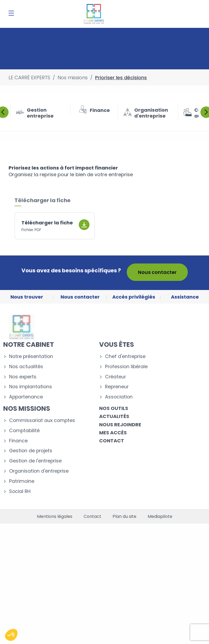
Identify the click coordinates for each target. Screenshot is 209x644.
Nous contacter (157, 272)
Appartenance (26, 397)
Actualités (114, 416)
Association (119, 397)
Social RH (20, 492)
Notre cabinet (29, 344)
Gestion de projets (31, 451)
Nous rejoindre (120, 425)
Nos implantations (31, 387)
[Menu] (11, 13)
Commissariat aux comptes (42, 421)
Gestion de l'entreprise (35, 461)
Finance (18, 441)
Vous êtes (117, 344)
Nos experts (23, 377)
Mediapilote (160, 517)
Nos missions (27, 408)
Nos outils (114, 408)
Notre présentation (31, 357)
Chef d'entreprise (125, 357)
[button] (11, 635)
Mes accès (113, 433)
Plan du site (124, 517)
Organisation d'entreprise (39, 471)
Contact (112, 441)
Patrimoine (22, 481)
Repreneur (117, 387)
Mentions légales (55, 517)
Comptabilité (24, 431)
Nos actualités (26, 367)
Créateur (115, 377)
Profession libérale (126, 367)
